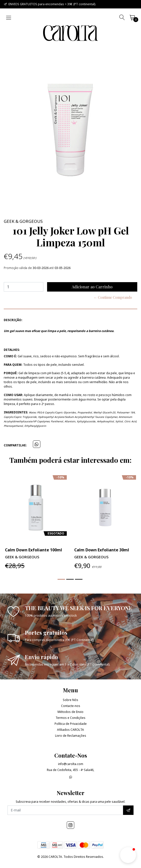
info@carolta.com (71, 764)
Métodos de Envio (70, 712)
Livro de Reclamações (71, 736)
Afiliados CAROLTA (70, 730)
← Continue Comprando (113, 297)
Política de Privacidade (71, 724)
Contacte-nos (71, 706)
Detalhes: (12, 350)
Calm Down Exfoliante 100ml (34, 550)
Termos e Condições (70, 718)
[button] (61, 579)
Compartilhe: (15, 445)
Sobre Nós (70, 700)
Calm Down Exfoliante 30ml (102, 550)
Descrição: (13, 320)
